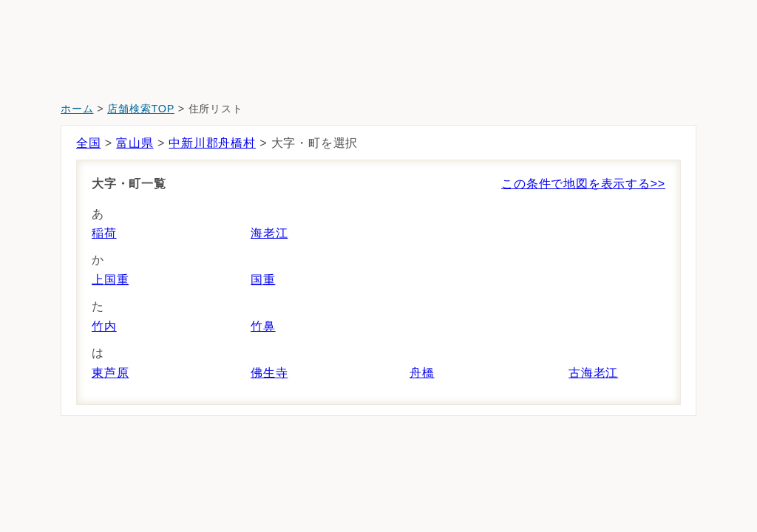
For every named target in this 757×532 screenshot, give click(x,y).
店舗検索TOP (141, 109)
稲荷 (104, 233)
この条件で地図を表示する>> (583, 184)
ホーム (77, 109)
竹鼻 (263, 326)
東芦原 (110, 373)
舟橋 (422, 373)
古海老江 (593, 373)
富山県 (135, 143)
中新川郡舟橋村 (212, 143)
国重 (263, 280)
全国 (89, 143)
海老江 (269, 233)
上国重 (110, 280)
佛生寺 (269, 373)
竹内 (104, 326)
